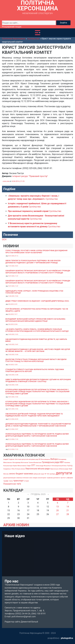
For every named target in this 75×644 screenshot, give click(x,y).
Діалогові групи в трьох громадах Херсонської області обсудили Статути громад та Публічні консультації (36, 360)
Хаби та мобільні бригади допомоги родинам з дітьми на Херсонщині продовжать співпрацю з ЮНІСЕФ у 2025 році (38, 380)
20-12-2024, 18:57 (13, 429)
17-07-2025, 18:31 (13, 266)
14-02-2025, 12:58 (13, 375)
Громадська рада (51, 462)
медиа (35, 478)
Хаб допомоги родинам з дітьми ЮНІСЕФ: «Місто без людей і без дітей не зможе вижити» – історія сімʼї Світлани (38, 350)
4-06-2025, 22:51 (13, 304)
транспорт (18, 481)
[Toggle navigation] (38, 33)
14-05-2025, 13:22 (13, 334)
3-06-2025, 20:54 (13, 324)
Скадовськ (7, 469)
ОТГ (33, 465)
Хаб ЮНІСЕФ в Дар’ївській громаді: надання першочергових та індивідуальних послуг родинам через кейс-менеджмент (34, 415)
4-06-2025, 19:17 (13, 314)
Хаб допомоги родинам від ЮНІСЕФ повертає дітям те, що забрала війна (36, 340)
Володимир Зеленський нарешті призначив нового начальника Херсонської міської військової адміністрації (35, 320)
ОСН (4, 239)
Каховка (67, 463)
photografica (67, 638)
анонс (12, 474)
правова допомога (53, 478)
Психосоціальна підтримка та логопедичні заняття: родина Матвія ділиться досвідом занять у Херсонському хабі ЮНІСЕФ (37, 435)
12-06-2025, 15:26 (13, 296)
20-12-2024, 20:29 (13, 419)
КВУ (62, 462)
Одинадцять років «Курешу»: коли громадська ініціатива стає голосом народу (34, 292)
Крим (15, 466)
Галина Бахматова (35, 463)
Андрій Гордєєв (9, 459)
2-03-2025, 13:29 (13, 365)
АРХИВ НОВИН (16, 525)
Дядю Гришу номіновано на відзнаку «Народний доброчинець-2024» (37, 301)
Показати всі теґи (12, 484)
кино (31, 478)
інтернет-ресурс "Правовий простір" (30, 176)
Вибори (54, 459)
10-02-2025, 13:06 (13, 385)
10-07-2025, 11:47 (13, 276)
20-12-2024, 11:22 (13, 439)
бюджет (20, 474)
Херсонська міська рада (37, 469)
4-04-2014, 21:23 (18, 181)
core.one (6, 181)
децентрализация (9, 478)
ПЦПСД (70, 466)
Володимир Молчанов (20, 463)
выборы (53, 474)
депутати (64, 473)
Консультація (8, 466)
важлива (29, 474)
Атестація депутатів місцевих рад (26, 459)
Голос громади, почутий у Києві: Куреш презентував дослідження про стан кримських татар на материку (36, 251)
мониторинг (42, 478)
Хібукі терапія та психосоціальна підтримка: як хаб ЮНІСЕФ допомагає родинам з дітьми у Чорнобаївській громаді (33, 262)
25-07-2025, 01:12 (13, 256)
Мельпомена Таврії (24, 466)
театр (11, 481)
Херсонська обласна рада (59, 469)
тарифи (6, 481)
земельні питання (22, 478)
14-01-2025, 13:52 (13, 397)
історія (26, 481)
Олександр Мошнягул (43, 466)
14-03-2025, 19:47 (13, 344)
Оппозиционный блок (59, 466)
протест (63, 478)
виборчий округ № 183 (41, 474)
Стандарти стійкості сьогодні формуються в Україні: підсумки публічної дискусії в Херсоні (35, 370)
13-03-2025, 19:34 (13, 354)
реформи (70, 478)
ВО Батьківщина (44, 459)
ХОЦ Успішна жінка (18, 469)
